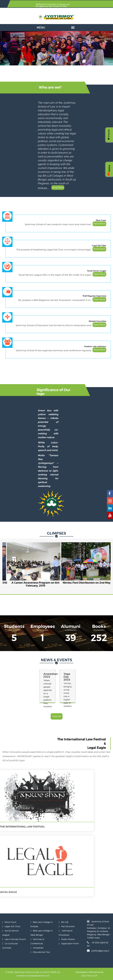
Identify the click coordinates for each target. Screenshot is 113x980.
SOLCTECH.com (89, 976)
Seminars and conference (95, 346)
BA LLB (65, 922)
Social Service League (97, 271)
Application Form (70, 943)
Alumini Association (97, 321)
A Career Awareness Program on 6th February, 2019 (35, 584)
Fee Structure (68, 926)
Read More (57, 187)
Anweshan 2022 (46, 675)
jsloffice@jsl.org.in (100, 951)
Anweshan (38, 948)
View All (57, 716)
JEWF (54, 972)
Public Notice (68, 939)
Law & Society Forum (15, 939)
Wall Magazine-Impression (94, 296)
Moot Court (101, 220)
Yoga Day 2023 (66, 677)
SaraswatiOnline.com (39, 976)
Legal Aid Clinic (99, 246)
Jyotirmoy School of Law (27, 972)
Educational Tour (42, 952)
